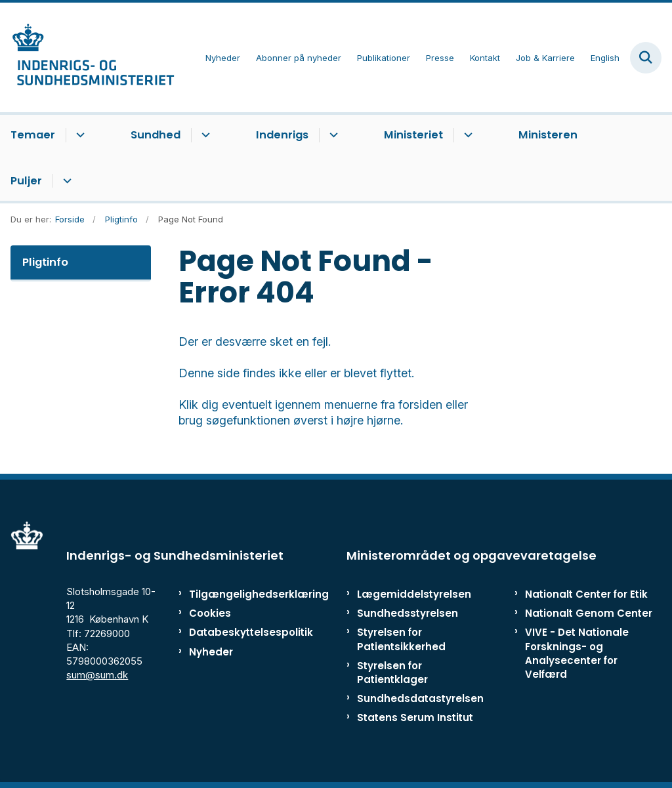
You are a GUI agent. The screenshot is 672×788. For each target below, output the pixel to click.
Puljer (26, 181)
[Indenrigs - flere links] (332, 135)
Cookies (210, 613)
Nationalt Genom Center (589, 613)
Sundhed (156, 135)
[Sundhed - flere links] (204, 135)
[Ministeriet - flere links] (466, 135)
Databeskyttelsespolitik (229, 632)
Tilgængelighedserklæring (229, 594)
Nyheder (211, 652)
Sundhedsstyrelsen (408, 613)
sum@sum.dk (97, 675)
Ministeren (548, 135)
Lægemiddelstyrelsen (414, 594)
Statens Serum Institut (415, 717)
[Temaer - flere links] (78, 135)
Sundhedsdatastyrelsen (420, 698)
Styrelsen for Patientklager (392, 673)
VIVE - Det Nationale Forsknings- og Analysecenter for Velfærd (577, 653)
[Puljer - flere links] (65, 181)
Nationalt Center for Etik (586, 594)
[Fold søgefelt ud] (646, 58)
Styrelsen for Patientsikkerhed (401, 639)
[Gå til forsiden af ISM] (87, 57)
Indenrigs (282, 135)
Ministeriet (413, 135)
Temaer (33, 135)
